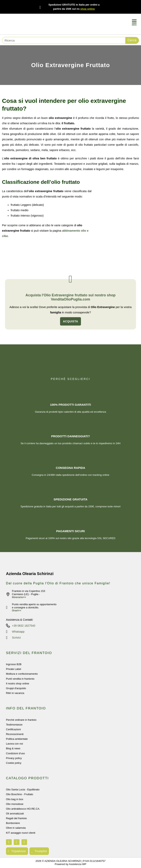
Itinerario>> (19, 597)
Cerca (132, 40)
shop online (88, 9)
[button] (134, 23)
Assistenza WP (78, 864)
